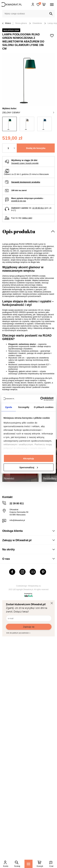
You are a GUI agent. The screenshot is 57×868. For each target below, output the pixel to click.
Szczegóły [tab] (24, 407)
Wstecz (7, 23)
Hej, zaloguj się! (33, 5)
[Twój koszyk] (44, 5)
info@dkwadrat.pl (17, 520)
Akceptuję (29, 458)
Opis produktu (19, 231)
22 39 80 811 (38, 208)
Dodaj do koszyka (36, 148)
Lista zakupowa (40, 3)
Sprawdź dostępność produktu (26, 182)
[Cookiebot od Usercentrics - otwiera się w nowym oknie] (41, 399)
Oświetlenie (37, 23)
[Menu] (28, 864)
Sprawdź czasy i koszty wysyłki (25, 163)
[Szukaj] (51, 14)
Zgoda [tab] (9, 407)
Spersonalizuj (29, 467)
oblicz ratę (27, 218)
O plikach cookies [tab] (44, 407)
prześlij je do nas (19, 201)
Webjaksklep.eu (35, 586)
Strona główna (21, 23)
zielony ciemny (28, 113)
